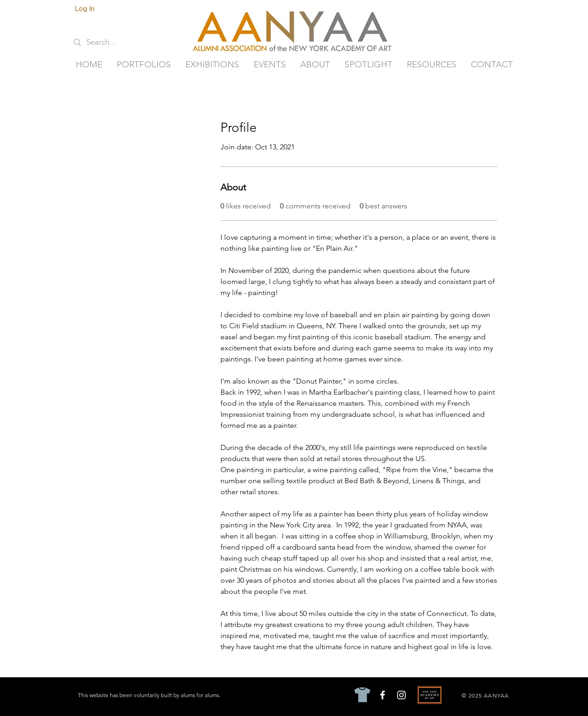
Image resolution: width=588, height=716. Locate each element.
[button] (144, 65)
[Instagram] (401, 695)
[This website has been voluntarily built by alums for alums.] (150, 695)
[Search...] (107, 42)
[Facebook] (383, 695)
